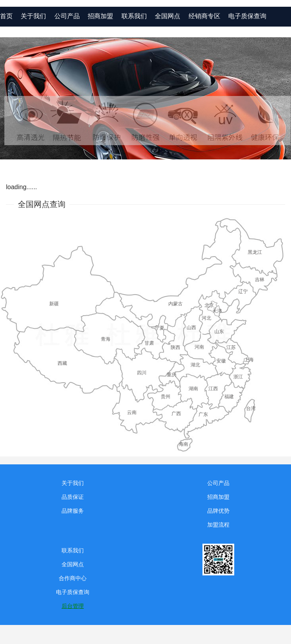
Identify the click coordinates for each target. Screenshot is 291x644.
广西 (176, 414)
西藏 (62, 363)
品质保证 (73, 497)
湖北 (195, 365)
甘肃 (149, 343)
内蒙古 (175, 304)
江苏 (231, 347)
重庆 (172, 375)
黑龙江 (255, 252)
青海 (106, 339)
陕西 (175, 347)
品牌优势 (218, 511)
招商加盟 (218, 497)
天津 (217, 311)
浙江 (238, 377)
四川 (142, 373)
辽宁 (243, 291)
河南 (199, 347)
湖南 (193, 389)
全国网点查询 (42, 204)
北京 (209, 305)
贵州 (166, 397)
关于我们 (73, 483)
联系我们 (134, 16)
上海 (249, 360)
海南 (183, 444)
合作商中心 (73, 578)
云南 (132, 412)
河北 (206, 318)
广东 (203, 414)
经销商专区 (204, 16)
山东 (219, 332)
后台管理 (73, 606)
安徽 (221, 361)
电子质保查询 (247, 16)
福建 (229, 397)
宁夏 (160, 328)
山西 (191, 328)
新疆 (54, 304)
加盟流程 (218, 525)
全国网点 (168, 16)
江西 (213, 389)
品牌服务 (73, 511)
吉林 (260, 280)
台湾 (251, 408)
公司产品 (218, 483)
